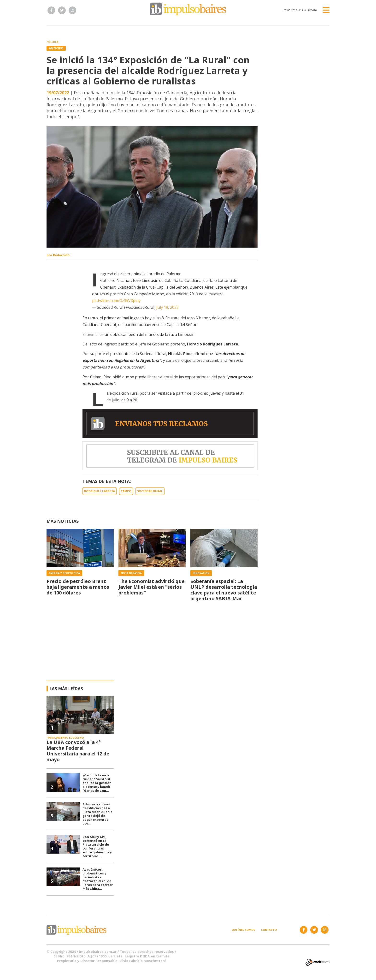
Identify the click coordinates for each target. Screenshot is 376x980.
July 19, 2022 (167, 307)
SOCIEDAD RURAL (150, 491)
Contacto (269, 930)
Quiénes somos (243, 930)
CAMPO (126, 491)
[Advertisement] (188, 645)
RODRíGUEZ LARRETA (100, 491)
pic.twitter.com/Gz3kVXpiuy (116, 301)
